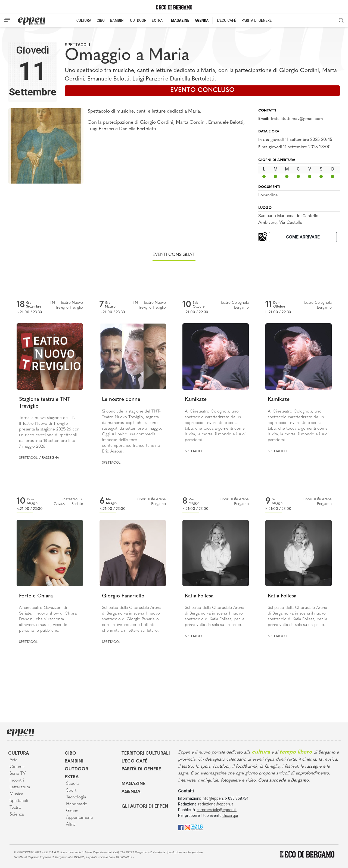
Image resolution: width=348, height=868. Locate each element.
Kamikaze (196, 400)
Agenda (131, 792)
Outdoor (76, 769)
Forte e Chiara (36, 596)
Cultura (18, 754)
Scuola (72, 784)
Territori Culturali (146, 754)
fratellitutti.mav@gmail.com (297, 119)
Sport (71, 790)
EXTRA (157, 20)
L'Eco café (134, 761)
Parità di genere (141, 769)
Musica (16, 794)
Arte (13, 760)
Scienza (17, 814)
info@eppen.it (214, 798)
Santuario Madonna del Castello (288, 216)
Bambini (74, 761)
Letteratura (20, 787)
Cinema (17, 767)
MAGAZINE (180, 20)
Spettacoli (77, 45)
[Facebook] (181, 827)
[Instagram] (187, 827)
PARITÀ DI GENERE (257, 20)
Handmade (77, 804)
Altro (71, 824)
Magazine (133, 784)
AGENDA (202, 20)
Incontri (17, 780)
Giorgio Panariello (123, 596)
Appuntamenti (80, 818)
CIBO (101, 20)
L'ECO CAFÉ (226, 20)
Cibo (70, 754)
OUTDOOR (138, 20)
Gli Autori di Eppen (145, 807)
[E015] (197, 827)
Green (72, 811)
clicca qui (230, 816)
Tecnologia (76, 797)
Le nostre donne (121, 400)
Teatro (15, 808)
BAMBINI (117, 20)
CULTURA (84, 20)
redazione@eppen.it (216, 804)
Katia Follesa (199, 596)
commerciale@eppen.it (217, 810)
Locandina (268, 195)
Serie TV (18, 774)
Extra (72, 777)
